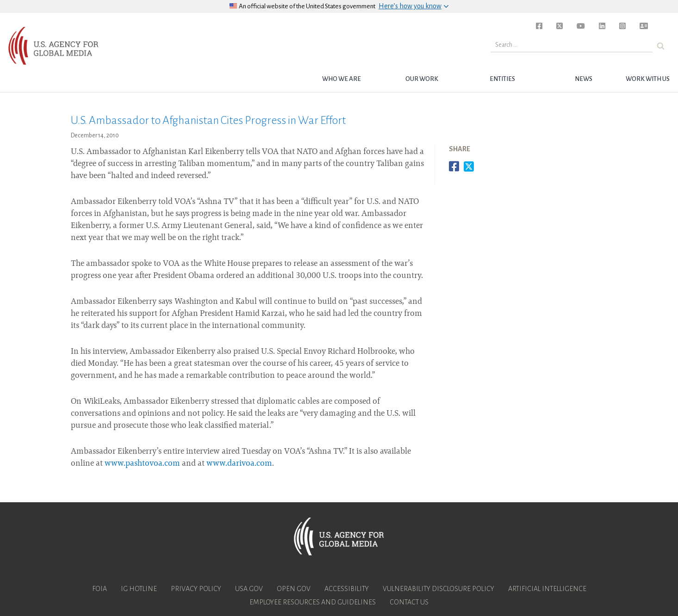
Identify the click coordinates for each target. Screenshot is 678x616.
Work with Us (648, 79)
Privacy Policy (196, 589)
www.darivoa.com (239, 464)
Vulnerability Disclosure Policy (439, 589)
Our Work (422, 79)
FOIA (100, 589)
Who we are (342, 79)
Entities (502, 79)
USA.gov (249, 589)
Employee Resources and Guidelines (313, 602)
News (584, 79)
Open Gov (294, 589)
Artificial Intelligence (547, 589)
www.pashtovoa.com (142, 464)
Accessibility (347, 589)
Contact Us (409, 602)
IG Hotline (139, 589)
